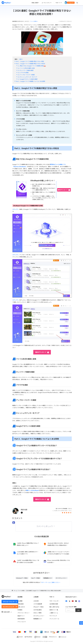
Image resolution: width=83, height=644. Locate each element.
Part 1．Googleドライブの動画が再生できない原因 (30, 61)
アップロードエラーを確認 (27, 75)
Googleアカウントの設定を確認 (29, 79)
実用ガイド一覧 (54, 610)
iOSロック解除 (38, 613)
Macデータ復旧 (36, 578)
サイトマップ (53, 616)
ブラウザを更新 (24, 73)
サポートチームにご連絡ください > (51, 582)
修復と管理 (35, 3)
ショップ (71, 3)
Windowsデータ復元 (22, 578)
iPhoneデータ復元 (39, 607)
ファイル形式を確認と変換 (27, 68)
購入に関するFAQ (54, 607)
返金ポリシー (21, 616)
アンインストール (54, 619)
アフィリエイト (22, 622)
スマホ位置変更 (38, 604)
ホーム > (16, 591)
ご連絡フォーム (54, 613)
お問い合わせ (21, 607)
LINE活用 (36, 601)
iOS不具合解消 (38, 610)
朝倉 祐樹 (24, 510)
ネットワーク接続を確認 (27, 70)
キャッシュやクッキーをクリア (29, 77)
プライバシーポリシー (24, 613)
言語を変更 (6, 612)
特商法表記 (21, 604)
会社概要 (20, 601)
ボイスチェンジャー (61, 578)
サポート (58, 3)
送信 (78, 610)
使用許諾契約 (21, 619)
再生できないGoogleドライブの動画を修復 (32, 66)
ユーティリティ (46, 3)
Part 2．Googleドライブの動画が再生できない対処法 (30, 64)
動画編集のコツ (48, 578)
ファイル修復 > (22, 591)
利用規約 (20, 610)
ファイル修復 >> (34, 21)
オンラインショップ (9, 607)
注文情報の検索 (54, 604)
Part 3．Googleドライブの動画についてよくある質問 (30, 81)
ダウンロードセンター (9, 602)
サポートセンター (54, 601)
